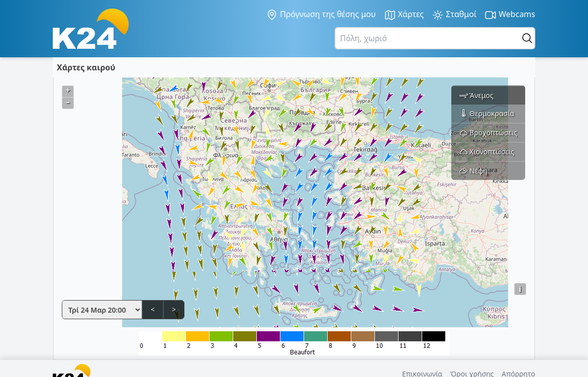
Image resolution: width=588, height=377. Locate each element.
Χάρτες (404, 15)
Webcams (510, 15)
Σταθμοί (454, 15)
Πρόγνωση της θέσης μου (321, 15)
